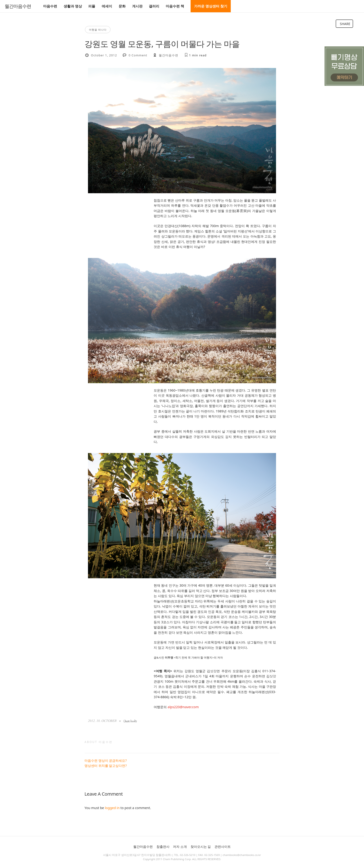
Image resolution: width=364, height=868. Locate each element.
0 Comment (138, 55)
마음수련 (50, 6)
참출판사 (163, 847)
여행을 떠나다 (98, 30)
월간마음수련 (18, 6)
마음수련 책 (175, 6)
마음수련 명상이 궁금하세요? (106, 760)
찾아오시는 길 (201, 847)
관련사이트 (223, 847)
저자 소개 (180, 847)
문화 (122, 6)
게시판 (137, 6)
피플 (92, 6)
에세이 (107, 6)
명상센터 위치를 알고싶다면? (106, 766)
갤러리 (154, 6)
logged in (112, 808)
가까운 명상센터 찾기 (211, 6)
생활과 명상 (73, 6)
